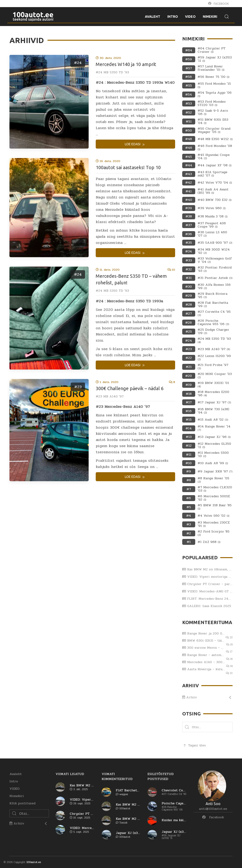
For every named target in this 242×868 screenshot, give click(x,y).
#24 (78, 63)
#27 (189, 314)
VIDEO (15, 789)
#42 (189, 183)
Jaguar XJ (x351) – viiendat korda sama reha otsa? (128, 833)
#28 (189, 305)
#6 (189, 498)
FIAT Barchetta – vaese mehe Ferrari (128, 790)
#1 (189, 542)
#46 (189, 148)
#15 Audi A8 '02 (213, 420)
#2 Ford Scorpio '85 (214, 533)
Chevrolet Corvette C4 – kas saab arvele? (174, 790)
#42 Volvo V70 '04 (215, 183)
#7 (189, 489)
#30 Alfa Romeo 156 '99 (214, 286)
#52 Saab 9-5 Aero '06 (213, 112)
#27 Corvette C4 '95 (214, 313)
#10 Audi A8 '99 (213, 463)
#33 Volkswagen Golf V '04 (215, 260)
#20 (189, 376)
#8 (189, 480)
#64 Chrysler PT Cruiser (212, 50)
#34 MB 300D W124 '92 (214, 251)
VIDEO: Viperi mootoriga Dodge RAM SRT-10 (207, 577)
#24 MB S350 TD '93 (112, 72)
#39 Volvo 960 (212, 208)
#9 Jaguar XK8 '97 (215, 471)
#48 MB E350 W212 (215, 139)
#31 (189, 278)
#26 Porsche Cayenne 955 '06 (213, 322)
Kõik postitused (22, 803)
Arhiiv (190, 697)
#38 (189, 216)
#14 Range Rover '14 (214, 428)
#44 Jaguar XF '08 (214, 165)
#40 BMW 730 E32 (214, 200)
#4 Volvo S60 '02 (213, 516)
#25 (189, 332)
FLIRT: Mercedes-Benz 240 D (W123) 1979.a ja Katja (207, 599)
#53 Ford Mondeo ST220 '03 (212, 103)
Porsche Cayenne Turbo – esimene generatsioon (174, 803)
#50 (189, 130)
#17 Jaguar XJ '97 (214, 402)
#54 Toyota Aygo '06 (215, 94)
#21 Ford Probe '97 (213, 367)
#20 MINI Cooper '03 (215, 376)
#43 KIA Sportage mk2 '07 (212, 174)
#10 (189, 463)
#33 (189, 260)
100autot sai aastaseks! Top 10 (128, 167)
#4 (189, 516)
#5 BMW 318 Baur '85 (215, 507)
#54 (189, 95)
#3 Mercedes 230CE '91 (214, 524)
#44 (189, 165)
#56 (189, 77)
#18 (189, 394)
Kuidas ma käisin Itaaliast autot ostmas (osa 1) (174, 820)
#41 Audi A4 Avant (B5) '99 (213, 191)
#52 (189, 112)
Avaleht (16, 774)
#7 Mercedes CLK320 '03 (215, 489)
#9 (189, 471)
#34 (189, 251)
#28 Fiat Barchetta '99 (213, 304)
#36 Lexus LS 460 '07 (212, 234)
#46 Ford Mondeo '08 (215, 148)
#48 (189, 139)
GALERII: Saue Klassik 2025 (207, 606)
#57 (189, 68)
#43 (189, 174)
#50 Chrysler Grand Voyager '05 (214, 130)
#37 (189, 225)
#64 (189, 50)
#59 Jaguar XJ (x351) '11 (215, 59)
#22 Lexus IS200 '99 (214, 358)
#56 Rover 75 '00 (213, 77)
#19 (189, 385)
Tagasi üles (194, 745)
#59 (189, 59)
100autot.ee (34, 862)
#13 (189, 437)
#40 (189, 200)
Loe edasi (135, 145)
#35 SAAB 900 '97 (215, 243)
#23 (78, 387)
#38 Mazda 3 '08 (212, 216)
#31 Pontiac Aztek (215, 278)
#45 (189, 157)
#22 (189, 358)
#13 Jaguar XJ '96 (214, 437)
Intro (14, 781)
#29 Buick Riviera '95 (212, 295)
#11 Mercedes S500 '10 (213, 454)
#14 (189, 428)
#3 (189, 524)
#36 (189, 234)
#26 (189, 323)
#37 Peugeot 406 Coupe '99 (212, 225)
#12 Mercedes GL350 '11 (214, 445)
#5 (189, 507)
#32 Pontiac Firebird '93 (215, 269)
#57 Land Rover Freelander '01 (211, 68)
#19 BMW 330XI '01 (213, 385)
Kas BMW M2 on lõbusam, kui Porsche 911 (207, 569)
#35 (189, 243)
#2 (189, 533)
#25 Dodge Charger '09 (213, 331)
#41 (189, 191)
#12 (189, 446)
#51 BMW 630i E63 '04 (213, 121)
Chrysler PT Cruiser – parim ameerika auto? (207, 584)
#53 (189, 104)
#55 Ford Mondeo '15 (214, 85)
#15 (189, 420)
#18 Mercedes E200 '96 (213, 394)
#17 (189, 402)
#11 (189, 455)
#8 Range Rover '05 (213, 480)
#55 (189, 86)
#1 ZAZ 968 (209, 542)
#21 (189, 367)
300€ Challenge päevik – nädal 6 (130, 388)
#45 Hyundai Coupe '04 (214, 157)
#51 (189, 121)
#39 (189, 208)
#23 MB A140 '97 (110, 396)
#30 (189, 287)
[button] (187, 727)
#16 (189, 411)
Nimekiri (17, 796)
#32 (189, 269)
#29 (189, 296)
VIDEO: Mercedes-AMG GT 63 (207, 591)
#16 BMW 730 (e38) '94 (213, 411)
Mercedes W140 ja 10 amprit (126, 64)
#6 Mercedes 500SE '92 (214, 498)
